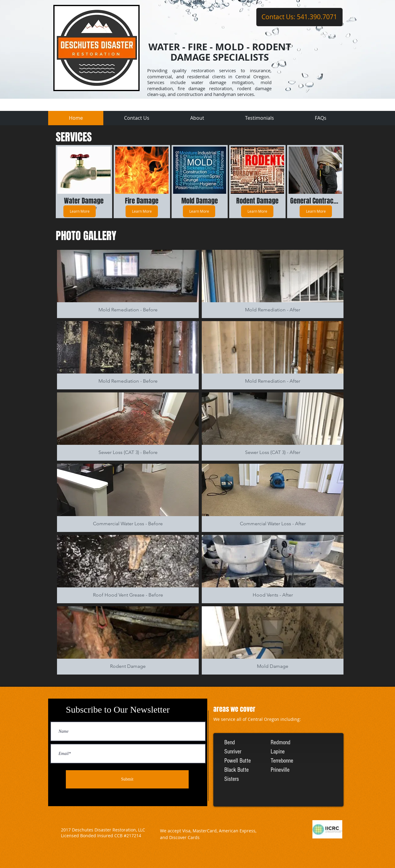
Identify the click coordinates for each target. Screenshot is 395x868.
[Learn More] (80, 211)
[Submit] (127, 779)
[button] (128, 284)
